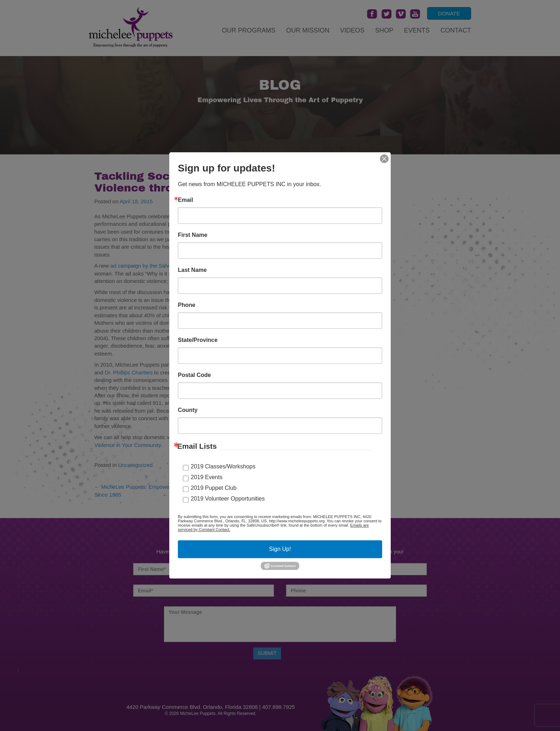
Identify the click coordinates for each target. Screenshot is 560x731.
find (254, 292)
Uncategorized (136, 465)
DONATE (449, 13)
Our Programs (249, 30)
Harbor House (312, 365)
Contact (456, 30)
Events (417, 30)
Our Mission (308, 30)
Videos (352, 30)
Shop (384, 30)
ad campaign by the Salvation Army (152, 266)
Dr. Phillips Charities (129, 372)
